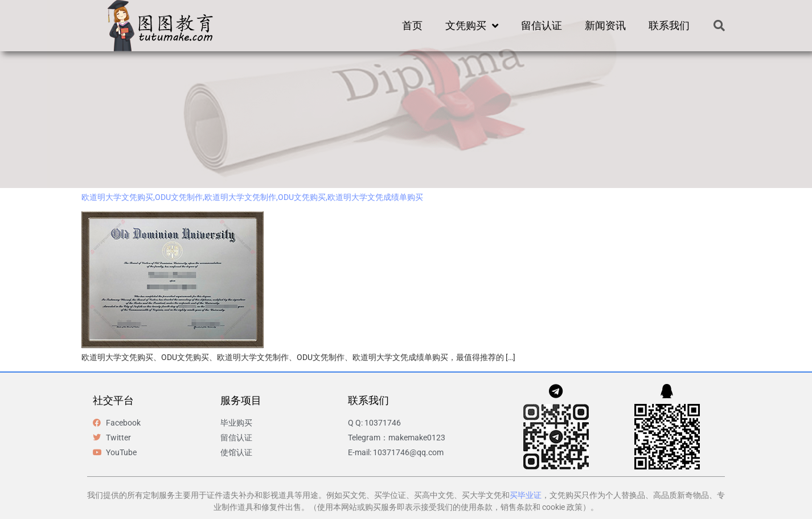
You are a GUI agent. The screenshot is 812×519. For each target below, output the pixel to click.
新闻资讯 (605, 25)
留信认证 (542, 25)
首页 (412, 25)
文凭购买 (472, 26)
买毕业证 (526, 495)
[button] (719, 26)
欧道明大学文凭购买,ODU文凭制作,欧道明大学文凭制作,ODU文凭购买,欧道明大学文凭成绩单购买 (252, 197)
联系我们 (669, 25)
